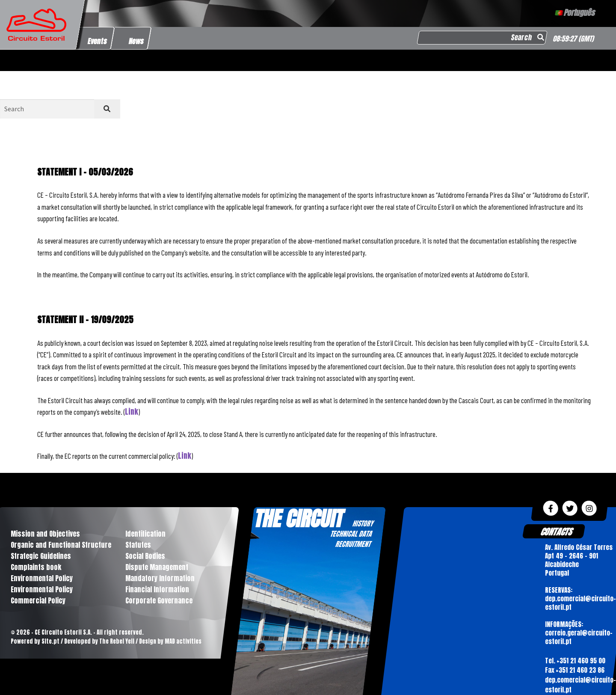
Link (132, 412)
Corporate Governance (159, 600)
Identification (145, 534)
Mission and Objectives (45, 534)
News (137, 41)
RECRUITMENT (353, 544)
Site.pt (50, 641)
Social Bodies (145, 556)
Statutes (138, 545)
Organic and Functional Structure (61, 545)
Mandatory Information (160, 578)
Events (98, 41)
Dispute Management (157, 567)
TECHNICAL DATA (351, 534)
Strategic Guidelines (41, 556)
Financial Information (157, 589)
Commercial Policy (38, 600)
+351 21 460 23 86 (580, 670)
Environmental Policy (42, 578)
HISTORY (363, 523)
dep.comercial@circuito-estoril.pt (580, 685)
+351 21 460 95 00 (580, 661)
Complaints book (36, 567)
